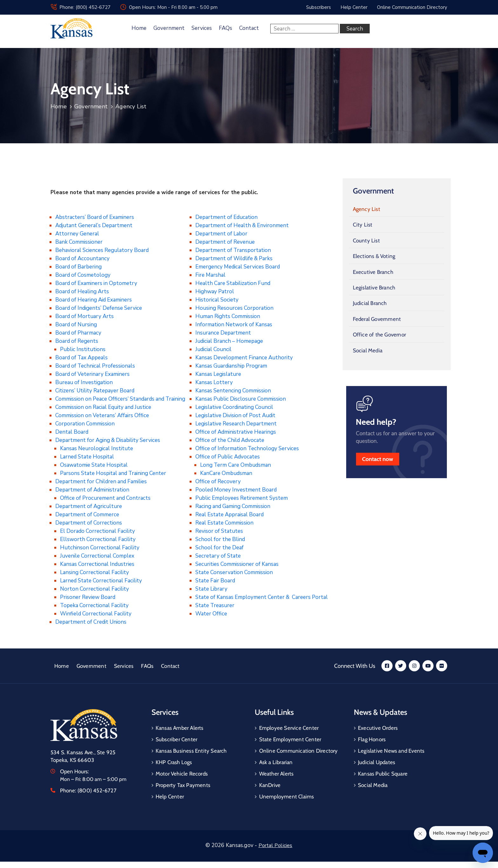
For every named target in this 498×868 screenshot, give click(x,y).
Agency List (367, 209)
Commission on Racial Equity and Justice (103, 407)
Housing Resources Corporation (234, 308)
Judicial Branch (370, 303)
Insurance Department (223, 333)
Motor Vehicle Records (182, 774)
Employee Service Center (289, 728)
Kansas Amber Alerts (180, 728)
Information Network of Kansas (234, 325)
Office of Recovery (218, 481)
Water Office (211, 614)
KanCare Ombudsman (226, 473)
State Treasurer (215, 605)
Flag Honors (372, 739)
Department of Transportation (233, 250)
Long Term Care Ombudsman (236, 465)
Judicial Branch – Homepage (229, 341)
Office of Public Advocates (228, 457)
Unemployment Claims (287, 797)
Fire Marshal (210, 275)
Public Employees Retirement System (242, 498)
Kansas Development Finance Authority (244, 358)
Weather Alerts (276, 774)
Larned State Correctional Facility (101, 581)
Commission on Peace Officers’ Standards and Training (120, 399)
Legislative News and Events (391, 751)
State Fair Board (215, 581)
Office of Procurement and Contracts (105, 498)
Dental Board (72, 432)
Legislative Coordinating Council (234, 407)
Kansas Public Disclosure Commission (241, 399)
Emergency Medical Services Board (238, 267)
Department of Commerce (87, 515)
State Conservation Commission (234, 572)
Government (169, 28)
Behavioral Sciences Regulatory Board (102, 250)
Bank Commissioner (79, 242)
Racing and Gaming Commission (233, 506)
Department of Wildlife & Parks (234, 258)
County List (366, 241)
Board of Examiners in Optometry (96, 283)
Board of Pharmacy (78, 333)
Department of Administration (92, 490)
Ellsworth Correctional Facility (98, 539)
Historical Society (217, 300)
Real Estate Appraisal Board (229, 515)
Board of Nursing (76, 325)
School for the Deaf (219, 548)
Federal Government (377, 319)
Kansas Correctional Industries (97, 564)
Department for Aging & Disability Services (108, 440)
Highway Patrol (215, 292)
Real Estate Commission (224, 523)
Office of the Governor (379, 335)
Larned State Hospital (87, 457)
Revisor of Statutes (219, 531)
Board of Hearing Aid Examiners (94, 300)
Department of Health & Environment (242, 225)
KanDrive (270, 785)
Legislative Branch (374, 288)
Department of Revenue (225, 242)
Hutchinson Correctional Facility (100, 548)
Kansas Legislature (218, 374)
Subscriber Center (176, 739)
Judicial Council (213, 349)
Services (202, 28)
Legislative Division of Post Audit (235, 415)
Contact (249, 28)
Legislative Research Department (236, 424)
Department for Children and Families (101, 481)
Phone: (88, 790)
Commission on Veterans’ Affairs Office (102, 415)
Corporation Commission (85, 424)
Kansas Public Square (383, 774)
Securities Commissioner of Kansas (237, 564)
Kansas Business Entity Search (191, 751)
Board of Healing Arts (82, 292)
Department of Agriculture (89, 506)
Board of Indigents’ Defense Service (99, 308)
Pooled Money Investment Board (236, 490)
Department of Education (226, 217)
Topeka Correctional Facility (94, 605)
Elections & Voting (374, 256)
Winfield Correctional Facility (96, 614)
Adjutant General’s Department (94, 225)
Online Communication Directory (299, 751)
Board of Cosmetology (83, 275)
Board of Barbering (78, 267)
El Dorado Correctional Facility (98, 531)
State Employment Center (290, 739)
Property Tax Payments (183, 785)
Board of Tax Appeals (81, 358)
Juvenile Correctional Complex (97, 556)
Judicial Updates (377, 762)
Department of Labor (221, 234)
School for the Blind (220, 539)
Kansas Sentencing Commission (233, 391)
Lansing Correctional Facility (94, 572)
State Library (211, 589)
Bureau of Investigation (84, 382)
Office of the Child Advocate (230, 440)
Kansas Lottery (214, 382)
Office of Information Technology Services (247, 448)
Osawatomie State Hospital (94, 465)
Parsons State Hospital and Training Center (113, 473)
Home (139, 28)
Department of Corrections (89, 523)
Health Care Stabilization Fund (233, 283)
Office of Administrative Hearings (236, 432)
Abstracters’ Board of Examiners (95, 217)
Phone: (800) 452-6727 (85, 7)
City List (363, 225)
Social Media (368, 350)
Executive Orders (378, 728)
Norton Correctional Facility (94, 589)
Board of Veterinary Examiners (92, 374)
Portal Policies (276, 845)
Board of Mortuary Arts (84, 316)
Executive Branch (373, 272)
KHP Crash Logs (174, 762)
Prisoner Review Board (88, 597)
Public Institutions (83, 349)
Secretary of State (218, 556)
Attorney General (77, 234)
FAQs (225, 28)
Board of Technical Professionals (95, 366)
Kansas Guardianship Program (231, 366)
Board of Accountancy (82, 258)
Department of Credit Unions (91, 622)
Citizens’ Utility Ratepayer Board (95, 391)
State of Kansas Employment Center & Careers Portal (262, 597)
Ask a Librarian (276, 762)
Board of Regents (77, 341)
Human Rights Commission (228, 316)
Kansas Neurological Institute (97, 448)
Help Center (170, 797)
